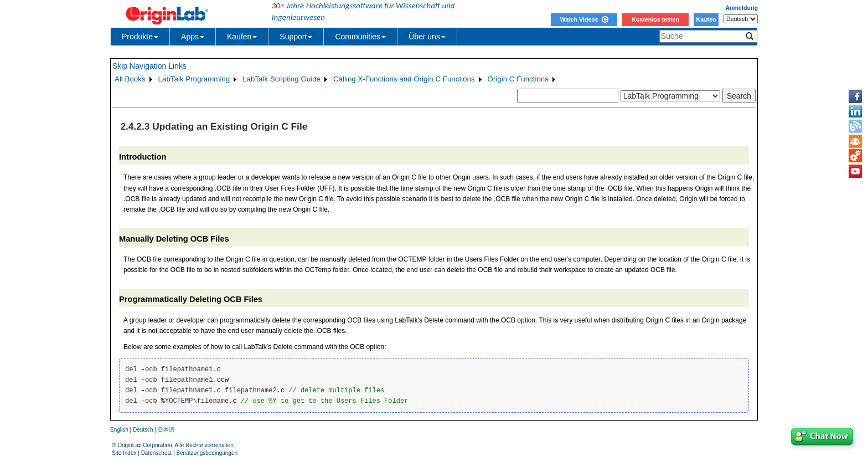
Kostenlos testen (655, 19)
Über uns (427, 37)
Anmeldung (742, 8)
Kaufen (706, 19)
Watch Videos (584, 19)
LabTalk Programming (194, 79)
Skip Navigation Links (149, 66)
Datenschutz (157, 453)
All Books (130, 79)
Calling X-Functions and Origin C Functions (404, 79)
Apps (193, 37)
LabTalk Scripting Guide (281, 79)
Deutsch (143, 430)
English (119, 430)
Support (296, 37)
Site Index (124, 453)
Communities (360, 37)
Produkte (140, 37)
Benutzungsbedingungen (207, 453)
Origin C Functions (518, 79)
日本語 (166, 430)
